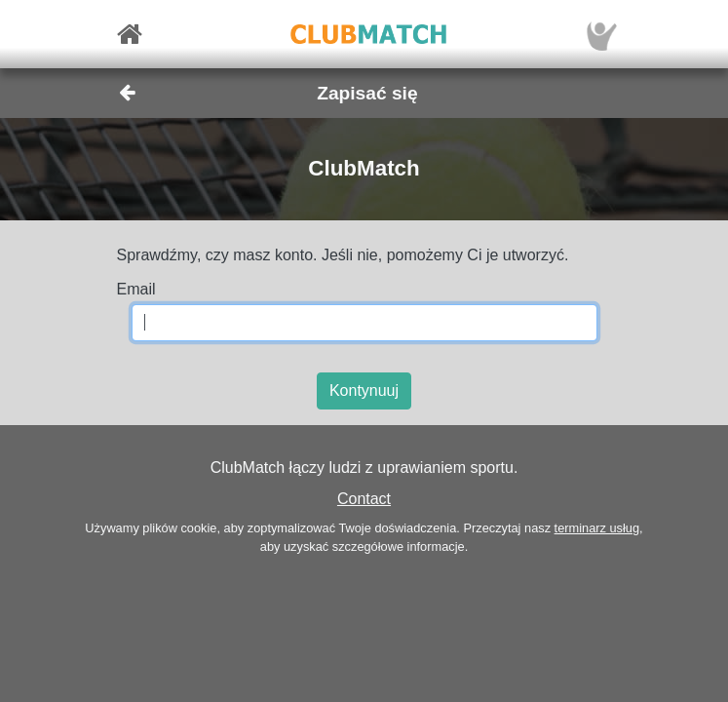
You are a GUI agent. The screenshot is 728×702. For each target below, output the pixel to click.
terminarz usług (597, 528)
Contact (364, 499)
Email (136, 289)
